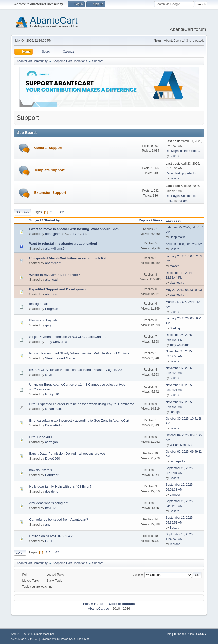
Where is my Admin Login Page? (55, 275)
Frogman (52, 309)
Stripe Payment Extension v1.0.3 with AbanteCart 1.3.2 (69, 337)
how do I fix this (40, 470)
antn (48, 524)
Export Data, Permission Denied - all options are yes (67, 453)
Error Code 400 (40, 437)
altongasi (52, 280)
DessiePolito (54, 425)
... (58, 212)
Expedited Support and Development (58, 289)
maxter (174, 266)
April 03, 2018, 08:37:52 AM (184, 244)
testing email (38, 304)
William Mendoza (181, 445)
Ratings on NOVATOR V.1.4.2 (51, 536)
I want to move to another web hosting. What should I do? (74, 229)
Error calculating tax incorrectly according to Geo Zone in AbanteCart (79, 420)
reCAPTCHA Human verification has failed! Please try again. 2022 (77, 370)
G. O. (49, 541)
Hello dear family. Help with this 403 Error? (60, 487)
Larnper (175, 495)
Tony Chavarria (56, 342)
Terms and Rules (184, 634)
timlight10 (52, 394)
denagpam (53, 234)
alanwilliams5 (55, 248)
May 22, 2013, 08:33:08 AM (184, 290)
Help (168, 634)
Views (158, 220)
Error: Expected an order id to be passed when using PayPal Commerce (82, 404)
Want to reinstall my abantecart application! (63, 244)
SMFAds (15, 639)
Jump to (138, 575)
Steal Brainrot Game (60, 358)
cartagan (175, 412)
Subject (35, 220)
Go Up (20, 553)
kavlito (50, 375)
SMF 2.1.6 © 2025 (22, 634)
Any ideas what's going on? (49, 503)
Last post (175, 221)
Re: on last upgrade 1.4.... (183, 173)
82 (62, 212)
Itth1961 (51, 508)
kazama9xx (53, 409)
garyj (49, 325)
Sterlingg (175, 328)
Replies (144, 220)
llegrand (175, 544)
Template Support (49, 170)
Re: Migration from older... (183, 151)
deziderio (52, 491)
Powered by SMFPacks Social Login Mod (65, 639)
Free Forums (31, 639)
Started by (52, 220)
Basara (174, 156)
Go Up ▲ (202, 634)
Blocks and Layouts (43, 320)
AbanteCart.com (100, 609)
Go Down (22, 212)
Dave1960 (53, 458)
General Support (48, 148)
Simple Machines (44, 634)
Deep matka (178, 237)
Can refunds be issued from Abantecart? (59, 520)
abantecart (53, 263)
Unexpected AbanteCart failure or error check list (67, 258)
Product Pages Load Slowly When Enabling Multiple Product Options (79, 353)
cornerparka (178, 461)
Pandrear (52, 475)
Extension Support (50, 193)
